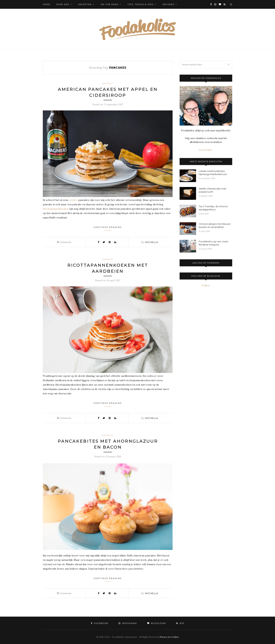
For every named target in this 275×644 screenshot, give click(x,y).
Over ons (63, 4)
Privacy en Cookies (169, 637)
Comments (64, 242)
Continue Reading (108, 228)
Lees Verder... (206, 150)
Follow (206, 285)
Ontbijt (108, 83)
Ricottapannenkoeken (56, 209)
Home (46, 4)
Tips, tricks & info (140, 4)
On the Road (110, 4)
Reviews (168, 4)
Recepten (85, 4)
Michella (152, 242)
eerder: (73, 200)
